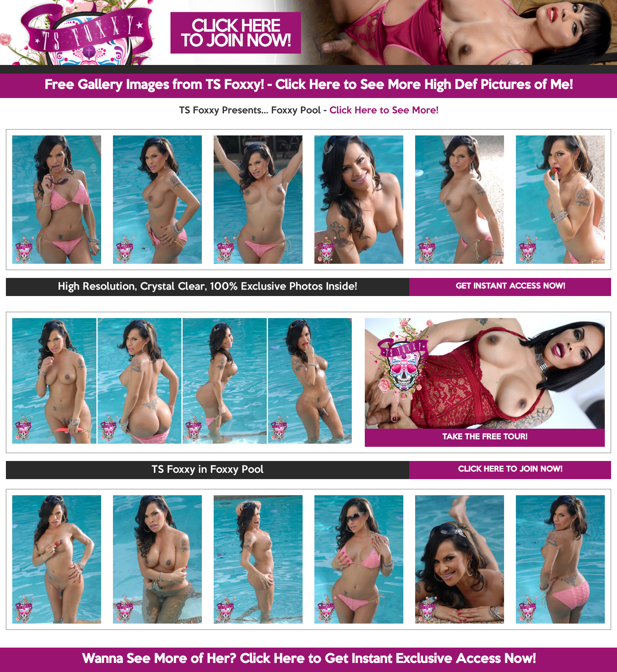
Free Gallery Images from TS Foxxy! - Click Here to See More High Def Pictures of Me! (308, 85)
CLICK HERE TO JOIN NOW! (510, 470)
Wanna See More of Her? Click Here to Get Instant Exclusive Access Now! (309, 659)
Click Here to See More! (384, 111)
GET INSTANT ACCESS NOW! (510, 287)
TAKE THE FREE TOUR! (485, 437)
